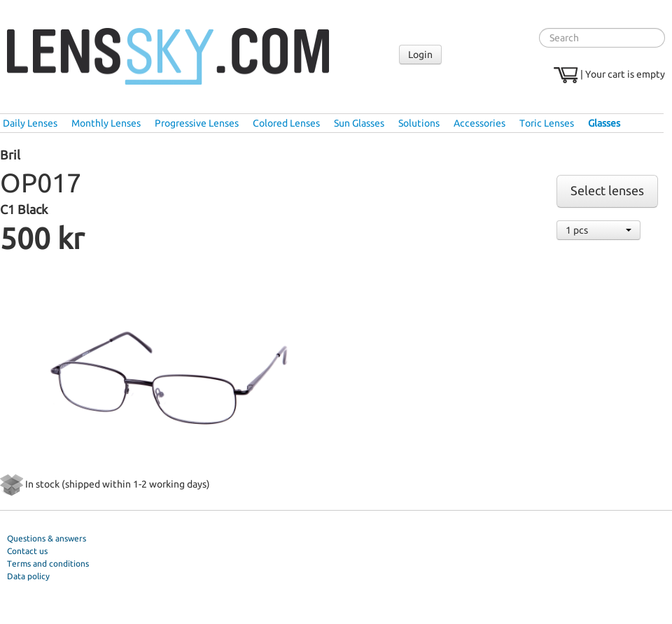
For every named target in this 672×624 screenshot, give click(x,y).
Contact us (27, 551)
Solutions (419, 123)
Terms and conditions (48, 563)
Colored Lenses (286, 123)
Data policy (28, 576)
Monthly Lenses (106, 123)
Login (420, 55)
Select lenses (607, 191)
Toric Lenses (547, 123)
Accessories (479, 123)
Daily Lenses (30, 123)
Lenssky (168, 57)
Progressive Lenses (197, 123)
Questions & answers (47, 538)
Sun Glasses (359, 123)
